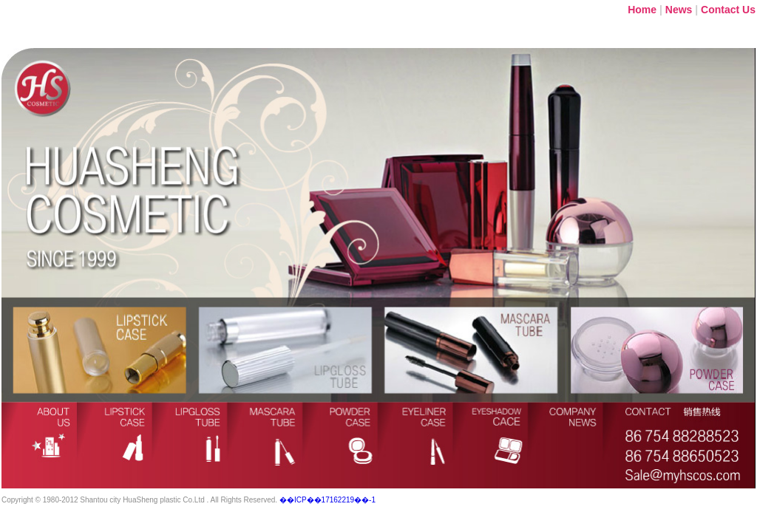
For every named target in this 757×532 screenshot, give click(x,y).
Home (642, 10)
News (679, 10)
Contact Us (728, 10)
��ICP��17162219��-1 (327, 500)
